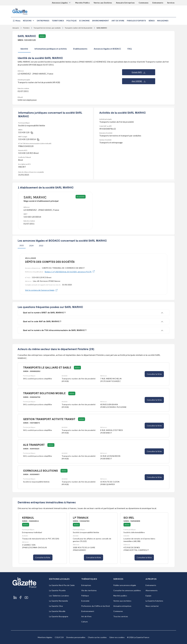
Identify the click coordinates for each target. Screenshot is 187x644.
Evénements (158, 3)
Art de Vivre (118, 21)
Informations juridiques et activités (51, 49)
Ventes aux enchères (122, 601)
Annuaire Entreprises (125, 3)
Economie (84, 21)
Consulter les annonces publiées (127, 590)
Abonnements (152, 590)
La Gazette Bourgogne (59, 616)
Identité (24, 49)
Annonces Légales (60, 3)
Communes (144, 3)
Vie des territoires (89, 590)
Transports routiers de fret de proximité (79, 28)
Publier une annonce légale (125, 585)
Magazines (163, 21)
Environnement (101, 21)
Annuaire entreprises (122, 606)
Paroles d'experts (136, 21)
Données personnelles (76, 637)
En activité (81, 197)
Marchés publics (120, 596)
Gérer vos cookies (117, 637)
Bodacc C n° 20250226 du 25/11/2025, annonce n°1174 (70, 272)
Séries (152, 21)
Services (171, 3)
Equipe (148, 596)
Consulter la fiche (154, 374)
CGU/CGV (59, 637)
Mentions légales (45, 637)
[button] (16, 21)
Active (42, 36)
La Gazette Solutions (154, 601)
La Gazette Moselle (57, 611)
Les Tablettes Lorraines (59, 596)
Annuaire (16, 28)
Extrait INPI (139, 72)
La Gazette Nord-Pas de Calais (62, 585)
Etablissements (80, 49)
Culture (85, 622)
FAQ (130, 49)
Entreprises (43, 21)
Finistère (26, 28)
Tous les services (121, 616)
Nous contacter (152, 606)
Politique (72, 21)
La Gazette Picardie (57, 590)
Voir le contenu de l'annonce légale (41, 290)
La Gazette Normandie (59, 601)
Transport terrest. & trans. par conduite (47, 28)
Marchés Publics (83, 3)
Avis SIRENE (139, 81)
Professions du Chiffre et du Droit (96, 606)
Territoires (58, 21)
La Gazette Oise (56, 606)
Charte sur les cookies (97, 637)
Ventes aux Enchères (103, 3)
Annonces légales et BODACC (107, 49)
